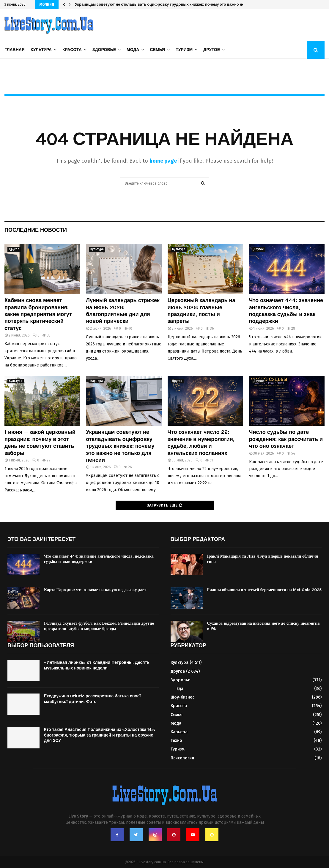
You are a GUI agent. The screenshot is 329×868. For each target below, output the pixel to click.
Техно (176, 741)
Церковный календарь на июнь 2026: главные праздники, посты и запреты (202, 311)
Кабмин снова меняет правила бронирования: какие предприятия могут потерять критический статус (38, 314)
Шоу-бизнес (182, 697)
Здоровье (104, 50)
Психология (182, 758)
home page (163, 161)
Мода (133, 50)
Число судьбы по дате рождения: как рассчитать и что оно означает (286, 439)
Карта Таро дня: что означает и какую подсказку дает (95, 590)
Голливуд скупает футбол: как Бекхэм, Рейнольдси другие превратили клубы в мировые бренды (99, 626)
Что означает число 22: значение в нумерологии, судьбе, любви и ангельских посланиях (201, 442)
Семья (157, 50)
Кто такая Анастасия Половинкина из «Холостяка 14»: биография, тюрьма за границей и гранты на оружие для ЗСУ (100, 735)
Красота (72, 50)
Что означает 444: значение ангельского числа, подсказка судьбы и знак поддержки (286, 311)
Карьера (97, 381)
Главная (15, 50)
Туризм (184, 50)
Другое (212, 50)
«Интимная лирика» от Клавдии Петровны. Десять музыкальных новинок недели (97, 665)
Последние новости (36, 230)
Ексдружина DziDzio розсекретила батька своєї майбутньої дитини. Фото (92, 699)
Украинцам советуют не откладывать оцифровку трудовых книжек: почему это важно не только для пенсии (178, 4)
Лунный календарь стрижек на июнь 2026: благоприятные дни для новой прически (123, 311)
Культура (41, 50)
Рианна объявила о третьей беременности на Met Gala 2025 (264, 590)
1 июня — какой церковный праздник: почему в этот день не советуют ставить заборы (40, 442)
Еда (180, 689)
